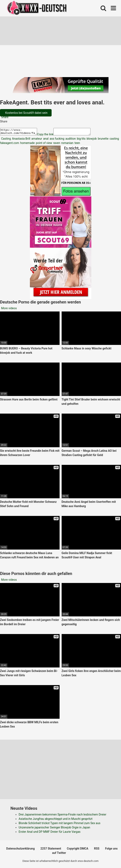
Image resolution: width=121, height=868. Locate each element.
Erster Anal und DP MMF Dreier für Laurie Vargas (50, 833)
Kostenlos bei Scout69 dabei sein (26, 113)
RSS (97, 850)
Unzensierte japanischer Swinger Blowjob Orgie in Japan (54, 829)
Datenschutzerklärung (21, 850)
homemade (27, 144)
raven (56, 144)
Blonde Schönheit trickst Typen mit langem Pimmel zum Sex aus (59, 824)
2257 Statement (51, 850)
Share (4, 117)
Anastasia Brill (21, 140)
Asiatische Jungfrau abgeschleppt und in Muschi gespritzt (55, 820)
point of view (44, 144)
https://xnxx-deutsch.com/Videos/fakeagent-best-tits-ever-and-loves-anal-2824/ (21, 132)
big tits (81, 140)
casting (114, 140)
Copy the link (49, 136)
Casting (6, 140)
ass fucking (57, 140)
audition (70, 140)
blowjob (91, 140)
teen (77, 144)
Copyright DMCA (77, 850)
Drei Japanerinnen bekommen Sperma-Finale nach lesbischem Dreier (62, 816)
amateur (36, 140)
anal (45, 140)
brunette (103, 140)
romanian (67, 144)
